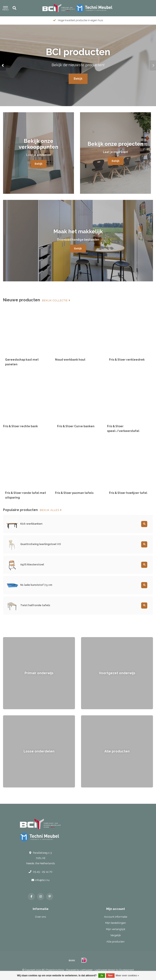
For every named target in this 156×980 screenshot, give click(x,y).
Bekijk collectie (56, 301)
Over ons (41, 917)
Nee (110, 976)
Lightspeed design (105, 970)
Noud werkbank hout (70, 360)
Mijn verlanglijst (116, 929)
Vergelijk (116, 935)
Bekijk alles (51, 510)
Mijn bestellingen (116, 923)
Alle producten (115, 942)
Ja (102, 976)
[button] (3, 65)
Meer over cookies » (127, 976)
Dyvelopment (127, 970)
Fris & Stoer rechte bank (20, 426)
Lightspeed (86, 970)
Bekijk (78, 79)
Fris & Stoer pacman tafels (74, 493)
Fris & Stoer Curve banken (76, 426)
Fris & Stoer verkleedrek (127, 360)
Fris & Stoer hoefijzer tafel (128, 493)
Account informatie (116, 917)
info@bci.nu (42, 880)
